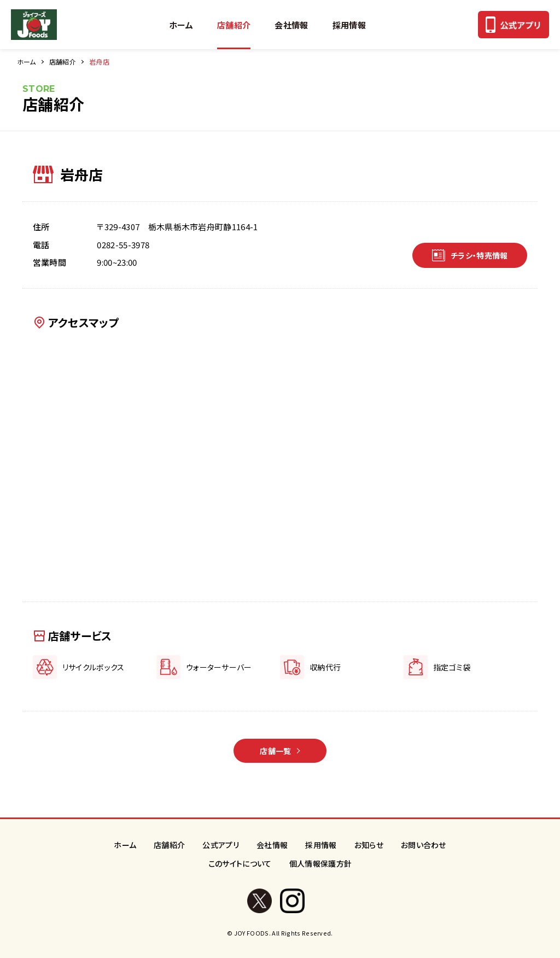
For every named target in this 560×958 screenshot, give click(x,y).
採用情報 (349, 25)
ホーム (181, 25)
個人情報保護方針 (321, 863)
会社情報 (291, 25)
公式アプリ (221, 845)
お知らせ (369, 845)
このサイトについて (240, 863)
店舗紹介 (234, 25)
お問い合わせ (424, 845)
